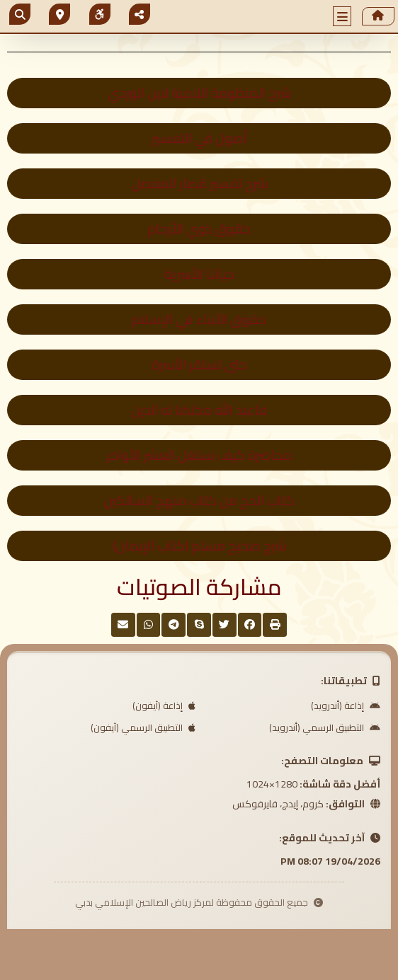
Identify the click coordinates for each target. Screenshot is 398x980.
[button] (342, 16)
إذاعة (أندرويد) (346, 705)
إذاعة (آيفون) (164, 705)
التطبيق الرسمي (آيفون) (143, 727)
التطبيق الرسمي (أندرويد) (325, 727)
